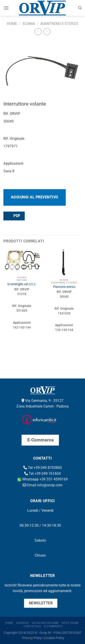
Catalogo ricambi (45, 623)
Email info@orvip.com (43, 485)
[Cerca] (80, 8)
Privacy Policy (32, 638)
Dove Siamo (70, 623)
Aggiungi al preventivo (35, 197)
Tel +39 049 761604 (42, 474)
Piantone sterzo (64, 287)
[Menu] (6, 8)
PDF (14, 216)
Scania (29, 24)
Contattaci (32, 626)
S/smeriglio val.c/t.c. (22, 284)
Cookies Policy (54, 638)
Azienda (22, 623)
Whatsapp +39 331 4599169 (42, 479)
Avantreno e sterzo (59, 24)
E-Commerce (53, 626)
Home (12, 24)
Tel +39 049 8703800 (43, 468)
